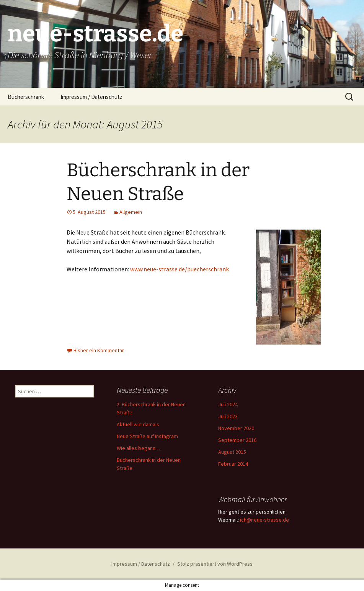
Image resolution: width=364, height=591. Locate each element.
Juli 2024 (228, 404)
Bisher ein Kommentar (99, 350)
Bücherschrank (26, 97)
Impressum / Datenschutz (91, 97)
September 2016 (237, 440)
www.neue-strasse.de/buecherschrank (180, 269)
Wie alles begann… (139, 448)
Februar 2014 (233, 464)
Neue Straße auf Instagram (147, 436)
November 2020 (236, 428)
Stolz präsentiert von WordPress (215, 564)
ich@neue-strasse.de (264, 520)
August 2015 (232, 452)
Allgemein (131, 212)
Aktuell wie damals (138, 424)
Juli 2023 (228, 416)
